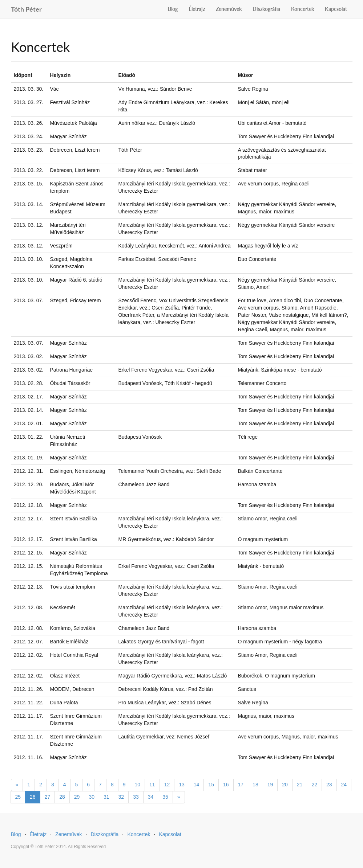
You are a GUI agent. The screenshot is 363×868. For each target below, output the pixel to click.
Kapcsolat (336, 9)
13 (182, 785)
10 (137, 785)
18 (255, 785)
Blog (173, 9)
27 (48, 797)
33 (136, 797)
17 (241, 785)
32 (121, 797)
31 (106, 797)
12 (167, 785)
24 (344, 785)
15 (211, 785)
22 (314, 785)
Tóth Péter (26, 8)
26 (33, 797)
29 (77, 797)
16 (226, 785)
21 (300, 785)
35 (165, 797)
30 (92, 797)
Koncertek (302, 9)
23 (329, 785)
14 (197, 785)
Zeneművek (229, 9)
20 (285, 785)
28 (62, 797)
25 (18, 797)
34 (151, 797)
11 (152, 785)
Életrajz (197, 9)
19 (270, 785)
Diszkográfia (266, 9)
